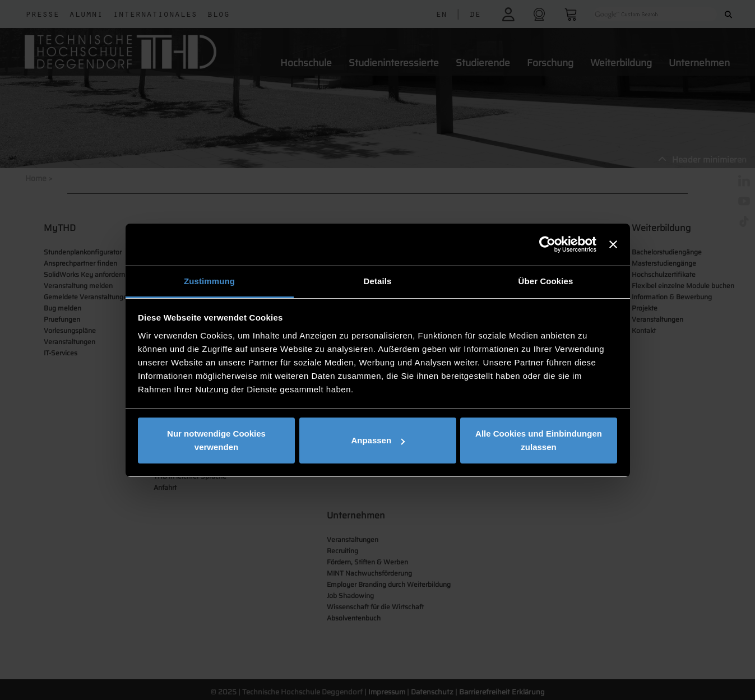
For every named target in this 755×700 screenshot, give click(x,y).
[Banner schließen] (613, 244)
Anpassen (378, 440)
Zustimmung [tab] (209, 281)
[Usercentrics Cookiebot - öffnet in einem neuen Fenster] (547, 244)
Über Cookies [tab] (546, 281)
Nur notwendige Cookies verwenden (216, 440)
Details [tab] (378, 281)
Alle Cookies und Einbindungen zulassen (539, 440)
